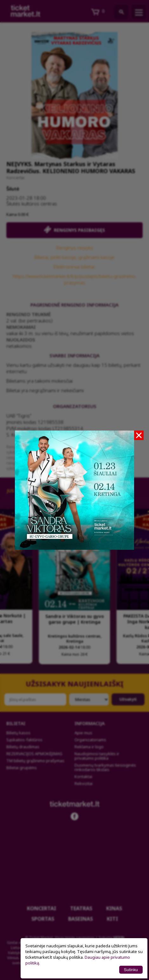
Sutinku (131, 970)
